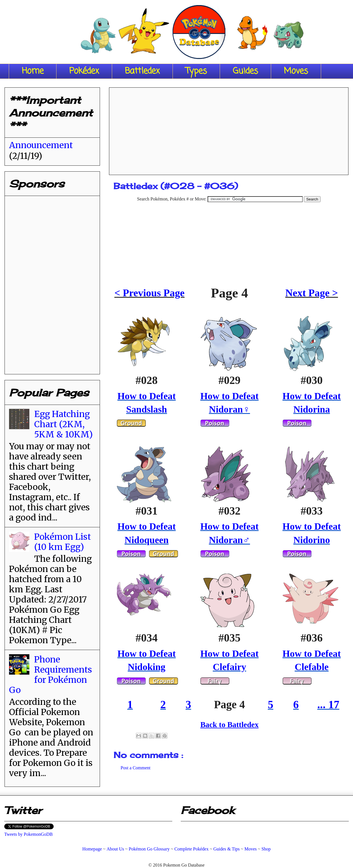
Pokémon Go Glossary (149, 849)
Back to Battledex (229, 725)
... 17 (328, 704)
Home (33, 71)
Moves (296, 71)
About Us (115, 849)
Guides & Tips (226, 849)
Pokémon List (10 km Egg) (63, 542)
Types (196, 71)
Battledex (142, 71)
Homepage (92, 849)
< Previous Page (149, 293)
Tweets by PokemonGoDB (28, 834)
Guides (245, 71)
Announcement (41, 145)
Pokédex (84, 71)
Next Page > (311, 293)
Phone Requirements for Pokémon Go (51, 675)
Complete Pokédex (191, 849)
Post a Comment (136, 768)
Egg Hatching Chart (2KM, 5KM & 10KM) (63, 424)
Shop (266, 849)
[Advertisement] (229, 129)
